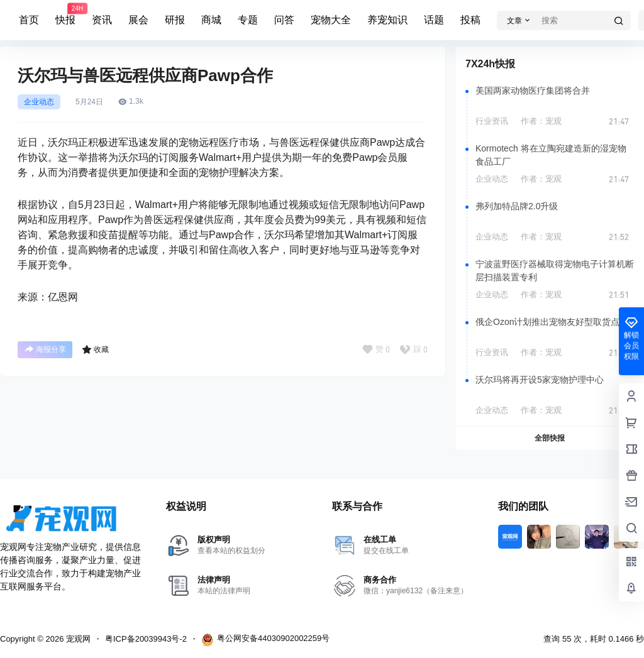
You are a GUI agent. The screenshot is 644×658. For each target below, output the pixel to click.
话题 (434, 20)
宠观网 (77, 639)
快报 (65, 14)
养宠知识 (387, 20)
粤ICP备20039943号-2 (146, 639)
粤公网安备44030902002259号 (265, 640)
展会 (138, 20)
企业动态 (39, 102)
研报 (175, 20)
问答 (284, 20)
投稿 (470, 20)
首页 (29, 20)
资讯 (102, 20)
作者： (541, 121)
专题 (248, 20)
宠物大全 (331, 20)
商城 (211, 20)
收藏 (95, 349)
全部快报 (550, 438)
